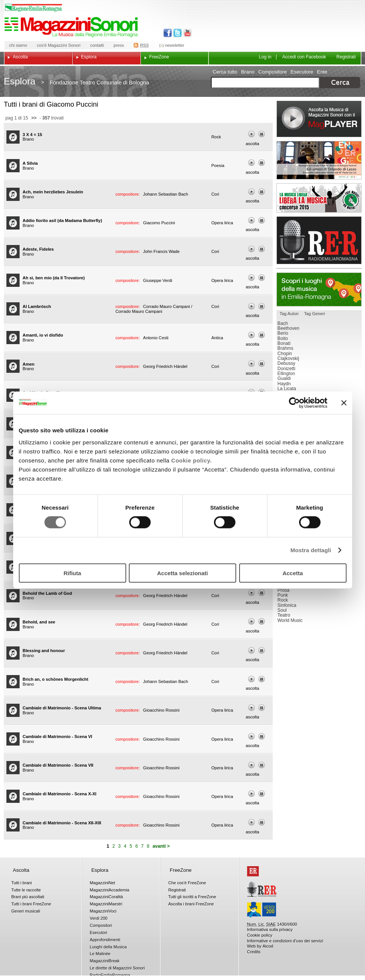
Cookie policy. (192, 460)
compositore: (128, 194)
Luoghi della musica (319, 289)
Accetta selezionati (182, 573)
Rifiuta (73, 573)
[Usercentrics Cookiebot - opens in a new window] (294, 403)
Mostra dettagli (311, 550)
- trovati (51, 118)
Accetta (293, 573)
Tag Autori (289, 314)
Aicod (268, 946)
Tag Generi (314, 314)
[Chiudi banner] (344, 403)
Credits (254, 952)
